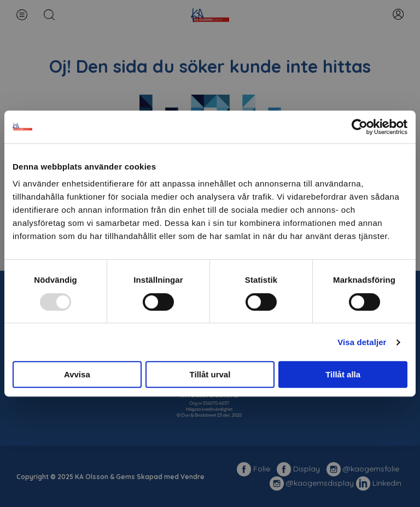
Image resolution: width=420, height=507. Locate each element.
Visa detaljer (362, 342)
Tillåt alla (343, 374)
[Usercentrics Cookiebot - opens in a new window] (360, 127)
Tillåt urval (210, 374)
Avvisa (77, 374)
